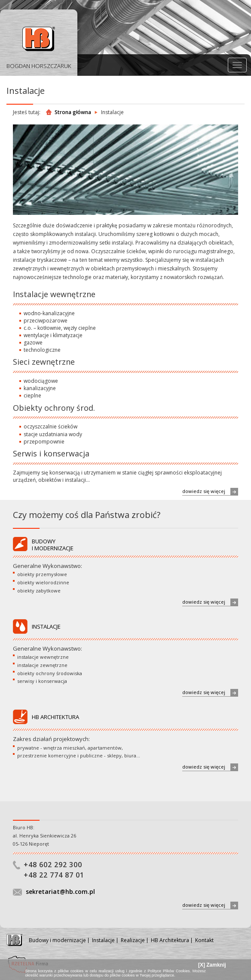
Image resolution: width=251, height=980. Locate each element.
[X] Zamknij (212, 965)
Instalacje (103, 940)
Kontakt (204, 940)
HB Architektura (170, 940)
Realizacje (133, 940)
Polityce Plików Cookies (168, 971)
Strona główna (73, 112)
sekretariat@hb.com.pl (60, 892)
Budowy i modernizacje (57, 940)
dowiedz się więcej (210, 492)
